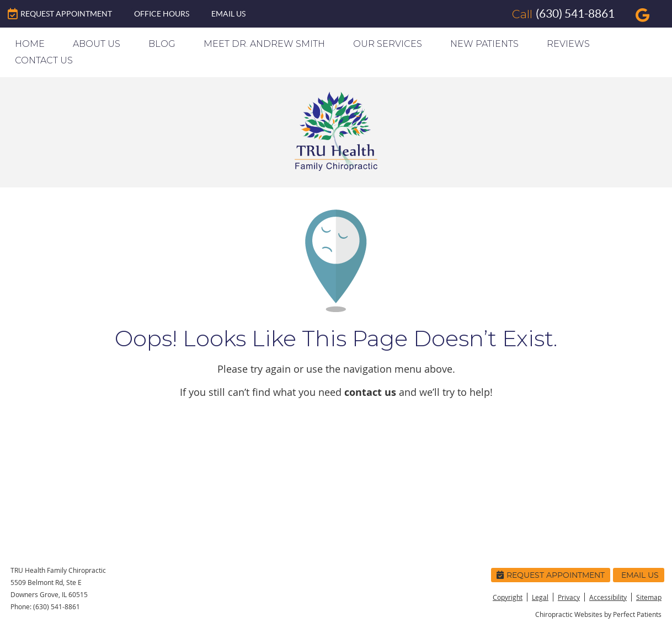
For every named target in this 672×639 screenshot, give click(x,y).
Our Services (388, 44)
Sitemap (649, 597)
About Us (97, 44)
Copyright (508, 597)
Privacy (569, 597)
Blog (162, 44)
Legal (540, 597)
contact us (370, 392)
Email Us (228, 14)
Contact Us (44, 60)
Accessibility (608, 597)
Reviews (568, 44)
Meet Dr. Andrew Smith (264, 44)
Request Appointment (60, 14)
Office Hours (162, 14)
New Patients (484, 44)
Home (30, 44)
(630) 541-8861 (575, 14)
